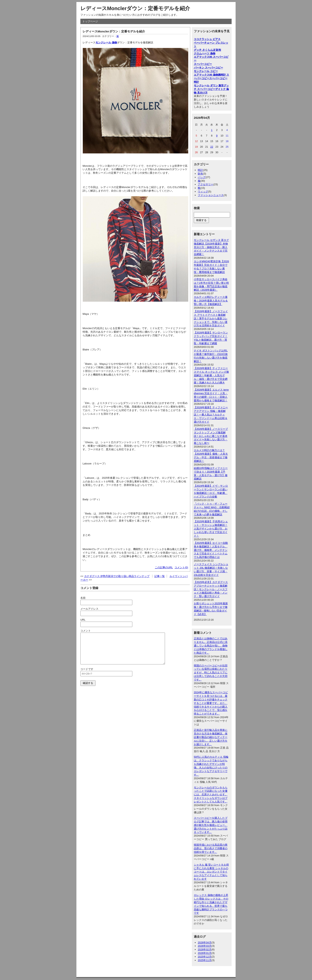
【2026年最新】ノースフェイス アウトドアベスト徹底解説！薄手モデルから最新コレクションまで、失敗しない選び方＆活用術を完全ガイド (211, 318)
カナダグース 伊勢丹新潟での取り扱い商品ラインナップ (117, 576)
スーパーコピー (203, 64)
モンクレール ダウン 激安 (209, 85)
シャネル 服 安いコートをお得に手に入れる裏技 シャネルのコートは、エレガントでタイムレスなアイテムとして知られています (211, 872)
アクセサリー (206, 184)
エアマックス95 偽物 (206, 75)
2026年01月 (205, 953)
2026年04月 (205, 942)
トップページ (90, 21)
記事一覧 (160, 576)
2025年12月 (205, 957)
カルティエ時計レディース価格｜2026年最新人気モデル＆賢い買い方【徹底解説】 (211, 301)
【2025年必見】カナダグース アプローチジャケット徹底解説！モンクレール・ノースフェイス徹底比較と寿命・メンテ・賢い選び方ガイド (211, 589)
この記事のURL (164, 567)
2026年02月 (205, 949)
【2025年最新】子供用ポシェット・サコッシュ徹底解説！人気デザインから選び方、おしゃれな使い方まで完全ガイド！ (211, 529)
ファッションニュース (211, 195)
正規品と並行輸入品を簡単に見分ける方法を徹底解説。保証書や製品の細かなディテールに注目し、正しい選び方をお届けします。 (211, 737)
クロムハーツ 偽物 (205, 53)
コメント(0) (181, 567)
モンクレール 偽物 (106, 42)
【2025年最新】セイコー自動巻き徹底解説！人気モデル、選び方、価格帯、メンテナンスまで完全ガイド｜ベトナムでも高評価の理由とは (211, 550)
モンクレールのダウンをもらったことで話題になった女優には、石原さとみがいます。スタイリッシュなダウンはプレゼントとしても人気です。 (211, 795)
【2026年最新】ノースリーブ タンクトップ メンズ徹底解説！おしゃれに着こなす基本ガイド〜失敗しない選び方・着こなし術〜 (211, 436)
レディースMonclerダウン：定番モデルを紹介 (135, 8)
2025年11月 (205, 960)
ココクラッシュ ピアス (207, 39)
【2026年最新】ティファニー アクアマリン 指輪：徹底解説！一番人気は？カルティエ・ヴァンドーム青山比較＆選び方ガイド (211, 415)
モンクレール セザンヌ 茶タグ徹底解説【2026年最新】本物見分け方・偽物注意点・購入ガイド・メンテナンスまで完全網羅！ (211, 247)
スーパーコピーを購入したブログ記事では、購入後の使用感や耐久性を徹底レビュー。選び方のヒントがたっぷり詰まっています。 (211, 825)
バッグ (202, 177)
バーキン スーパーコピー (208, 68)
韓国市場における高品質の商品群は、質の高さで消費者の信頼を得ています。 (211, 848)
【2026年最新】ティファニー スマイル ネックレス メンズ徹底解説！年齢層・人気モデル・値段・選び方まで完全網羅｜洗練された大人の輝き (211, 375)
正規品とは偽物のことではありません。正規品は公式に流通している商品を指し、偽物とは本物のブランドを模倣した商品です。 (211, 646)
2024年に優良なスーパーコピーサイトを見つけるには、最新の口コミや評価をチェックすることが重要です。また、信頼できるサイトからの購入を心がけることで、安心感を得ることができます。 (211, 703)
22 (212, 147)
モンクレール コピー (206, 71)
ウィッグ (203, 192)
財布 (200, 174)
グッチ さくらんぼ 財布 (207, 50)
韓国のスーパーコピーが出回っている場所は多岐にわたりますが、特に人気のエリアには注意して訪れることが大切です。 (211, 673)
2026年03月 (205, 946)
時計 (200, 170)
